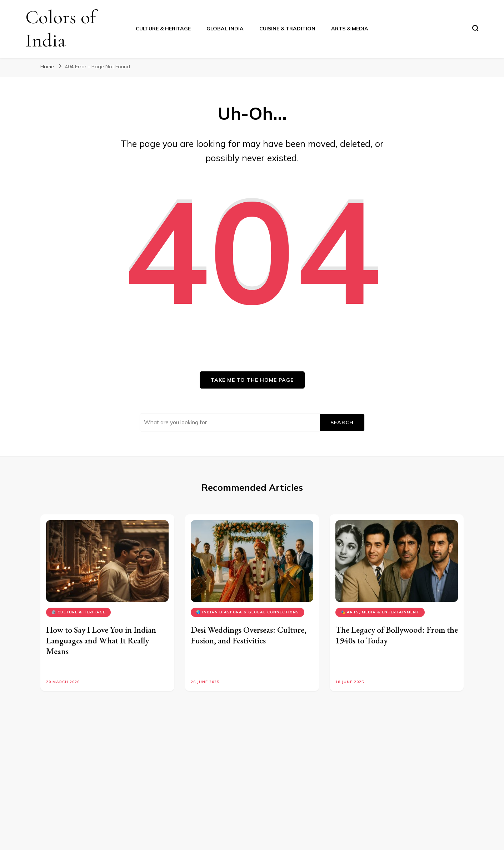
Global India (225, 29)
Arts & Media (350, 29)
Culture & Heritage (163, 29)
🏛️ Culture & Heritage (78, 612)
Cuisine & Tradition (287, 29)
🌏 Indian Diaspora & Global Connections (248, 612)
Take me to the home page (252, 380)
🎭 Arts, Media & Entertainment (380, 612)
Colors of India (61, 29)
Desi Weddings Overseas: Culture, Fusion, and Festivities (249, 635)
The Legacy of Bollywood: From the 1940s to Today (397, 635)
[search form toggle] (475, 28)
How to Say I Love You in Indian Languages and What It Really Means (101, 640)
